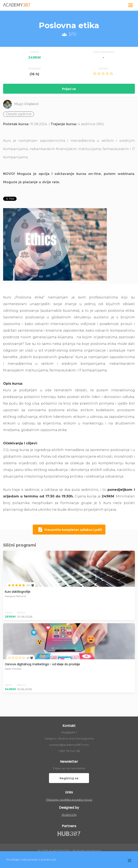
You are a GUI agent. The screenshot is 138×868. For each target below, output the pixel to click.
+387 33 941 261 (69, 751)
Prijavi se (69, 89)
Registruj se (69, 778)
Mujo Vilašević (27, 104)
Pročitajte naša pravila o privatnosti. (31, 860)
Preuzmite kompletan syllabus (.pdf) (69, 530)
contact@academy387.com (69, 745)
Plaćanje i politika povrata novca (69, 800)
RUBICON (69, 815)
